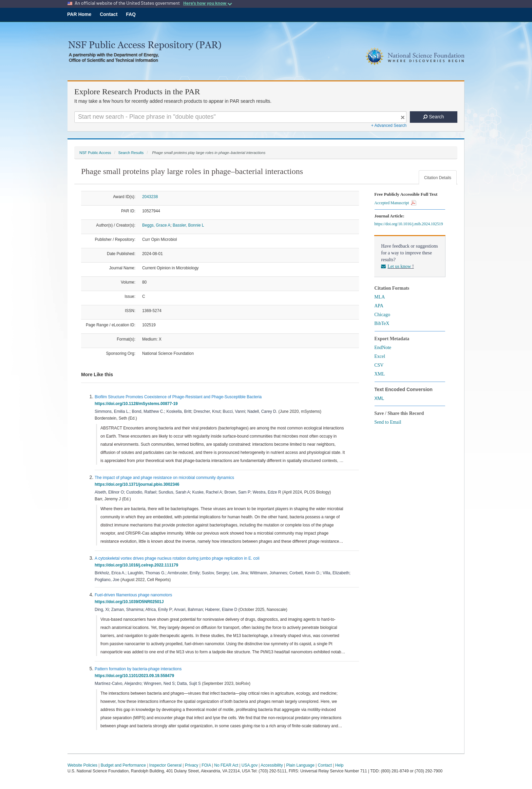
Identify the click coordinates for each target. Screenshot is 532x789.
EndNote (383, 348)
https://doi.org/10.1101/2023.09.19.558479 (136, 676)
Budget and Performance (123, 765)
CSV (379, 365)
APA (379, 306)
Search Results (131, 153)
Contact (109, 14)
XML (379, 374)
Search (433, 117)
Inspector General (165, 765)
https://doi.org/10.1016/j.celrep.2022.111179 (138, 565)
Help (339, 765)
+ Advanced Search (389, 126)
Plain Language (300, 765)
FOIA (206, 765)
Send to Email (388, 422)
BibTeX (382, 323)
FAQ (131, 14)
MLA (379, 297)
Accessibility (272, 765)
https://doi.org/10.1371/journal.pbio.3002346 (138, 484)
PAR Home (79, 14)
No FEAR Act (226, 765)
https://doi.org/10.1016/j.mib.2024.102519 (410, 224)
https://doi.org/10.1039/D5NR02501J (130, 602)
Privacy (192, 765)
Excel (380, 356)
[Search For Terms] (240, 117)
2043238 (150, 197)
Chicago (382, 315)
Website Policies (82, 765)
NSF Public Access (95, 153)
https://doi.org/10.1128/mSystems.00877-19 (137, 404)
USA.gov (250, 765)
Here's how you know (208, 3)
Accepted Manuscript (395, 203)
